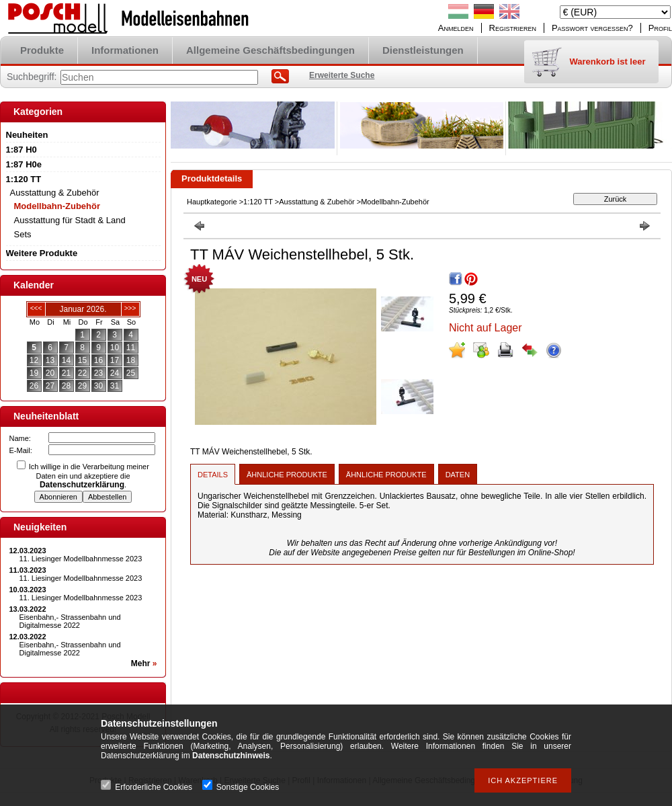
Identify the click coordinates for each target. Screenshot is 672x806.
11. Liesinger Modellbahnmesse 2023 (81, 559)
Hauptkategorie (212, 202)
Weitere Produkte (42, 253)
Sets (23, 234)
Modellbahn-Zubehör (57, 206)
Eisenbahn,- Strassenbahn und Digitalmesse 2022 (70, 621)
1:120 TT (258, 202)
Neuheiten (27, 135)
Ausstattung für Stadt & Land (70, 220)
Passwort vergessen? (592, 28)
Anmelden (456, 28)
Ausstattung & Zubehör (317, 202)
